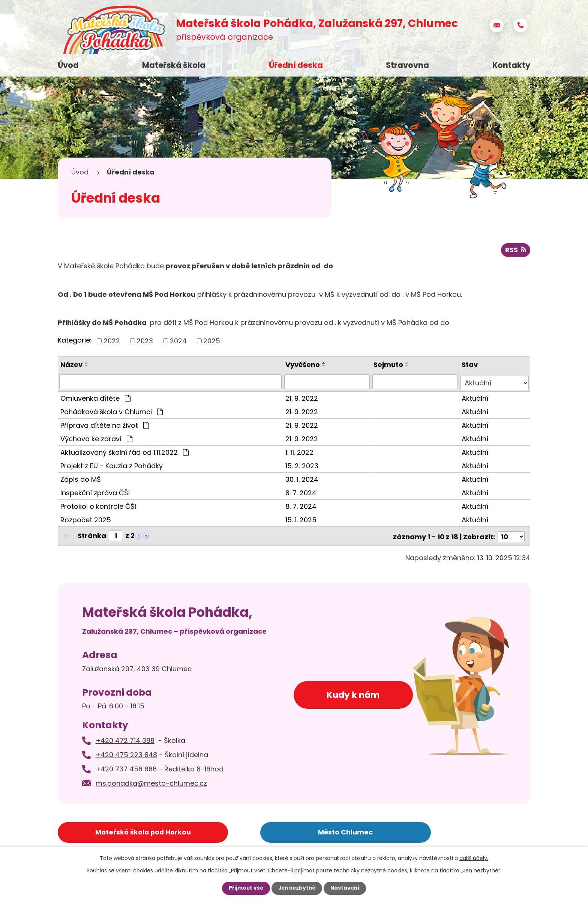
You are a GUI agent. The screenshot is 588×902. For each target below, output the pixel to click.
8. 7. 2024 (304, 492)
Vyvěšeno (305, 365)
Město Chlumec (273, 831)
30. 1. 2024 (304, 479)
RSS (515, 251)
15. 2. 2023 (304, 465)
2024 (178, 342)
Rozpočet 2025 (86, 519)
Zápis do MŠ (81, 479)
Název (71, 365)
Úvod (68, 65)
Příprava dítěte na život (105, 425)
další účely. (474, 858)
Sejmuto (390, 365)
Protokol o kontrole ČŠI (98, 506)
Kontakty (511, 65)
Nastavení (346, 888)
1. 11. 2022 (302, 452)
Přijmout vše (244, 888)
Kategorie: (75, 341)
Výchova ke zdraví (96, 438)
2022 (112, 342)
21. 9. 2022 (304, 398)
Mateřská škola (174, 65)
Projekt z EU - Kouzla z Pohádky (112, 465)
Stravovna (407, 65)
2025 (212, 342)
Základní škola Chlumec (429, 831)
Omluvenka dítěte (95, 398)
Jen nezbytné (297, 888)
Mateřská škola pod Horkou (117, 831)
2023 (145, 342)
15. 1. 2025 (304, 519)
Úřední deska (296, 65)
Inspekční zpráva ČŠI (95, 492)
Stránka (92, 535)
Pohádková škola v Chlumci (112, 411)
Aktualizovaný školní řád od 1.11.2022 (124, 452)
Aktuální (476, 398)
